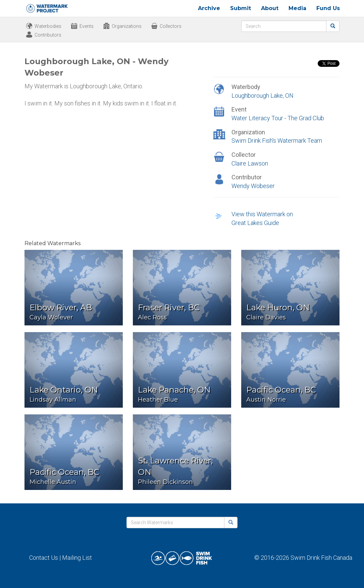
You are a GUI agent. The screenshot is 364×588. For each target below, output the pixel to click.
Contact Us (44, 558)
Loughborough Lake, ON (263, 96)
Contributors (48, 35)
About (270, 8)
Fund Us (328, 8)
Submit (241, 8)
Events (87, 26)
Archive (209, 8)
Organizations (127, 26)
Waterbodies (48, 26)
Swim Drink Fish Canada (321, 558)
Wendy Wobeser (253, 186)
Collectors (171, 26)
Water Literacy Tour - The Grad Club (278, 118)
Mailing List (77, 558)
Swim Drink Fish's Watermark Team (277, 141)
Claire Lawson (250, 163)
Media (297, 8)
